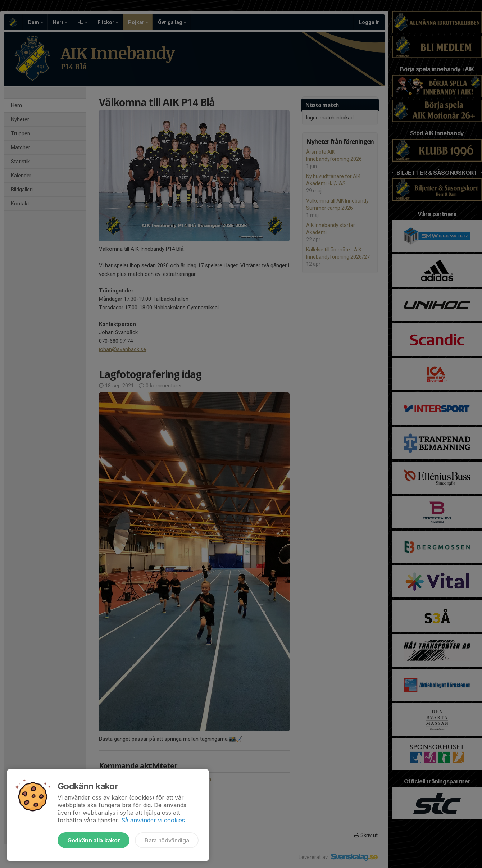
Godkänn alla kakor (94, 840)
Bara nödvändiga (167, 840)
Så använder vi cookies (153, 820)
